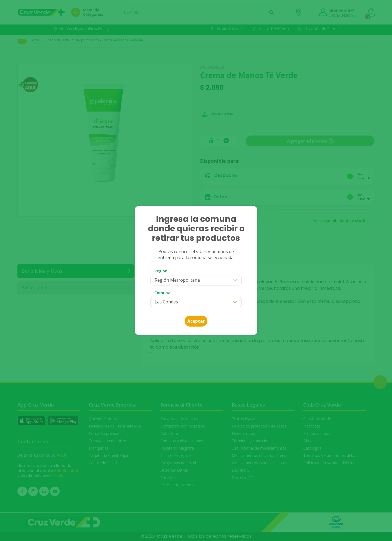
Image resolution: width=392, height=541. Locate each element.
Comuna (162, 293)
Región (161, 271)
